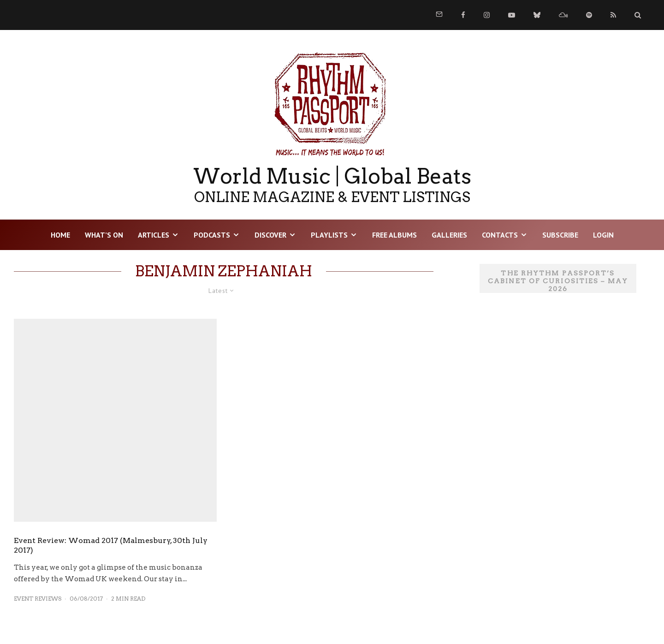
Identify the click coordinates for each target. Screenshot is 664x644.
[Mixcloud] (563, 15)
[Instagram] (487, 15)
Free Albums (394, 235)
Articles (154, 235)
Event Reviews (38, 599)
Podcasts (212, 235)
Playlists (329, 235)
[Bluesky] (537, 15)
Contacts (500, 235)
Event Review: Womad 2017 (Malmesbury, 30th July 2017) (111, 545)
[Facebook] (463, 15)
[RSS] (613, 15)
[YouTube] (512, 15)
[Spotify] (589, 15)
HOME (60, 235)
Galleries (449, 235)
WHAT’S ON (104, 235)
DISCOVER (270, 235)
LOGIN (603, 235)
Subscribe (560, 235)
